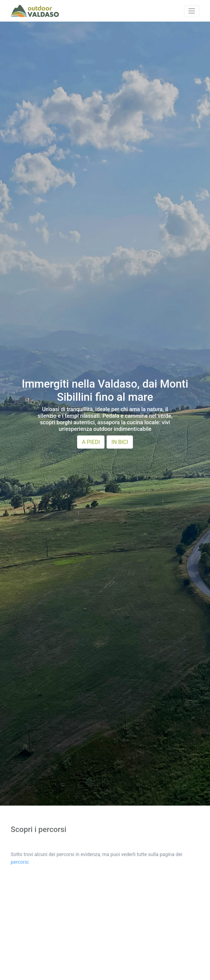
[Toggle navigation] (192, 11)
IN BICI (120, 442)
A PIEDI (91, 442)
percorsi (20, 843)
